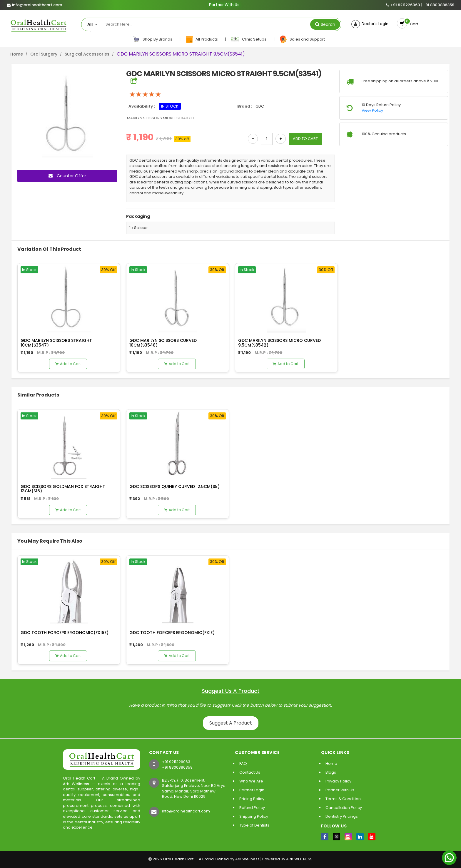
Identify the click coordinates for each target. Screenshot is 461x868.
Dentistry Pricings (342, 816)
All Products (202, 39)
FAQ (243, 764)
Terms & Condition (343, 799)
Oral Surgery (44, 54)
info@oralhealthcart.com (186, 811)
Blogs (331, 772)
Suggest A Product (231, 723)
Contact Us (250, 772)
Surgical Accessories (87, 54)
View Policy (372, 111)
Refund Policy (252, 808)
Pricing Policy (252, 799)
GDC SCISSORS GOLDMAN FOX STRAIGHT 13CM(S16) (63, 489)
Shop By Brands (153, 39)
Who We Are (251, 781)
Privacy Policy (338, 781)
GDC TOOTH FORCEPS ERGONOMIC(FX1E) (172, 633)
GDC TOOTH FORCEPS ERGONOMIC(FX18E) (65, 633)
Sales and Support (302, 39)
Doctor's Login (374, 24)
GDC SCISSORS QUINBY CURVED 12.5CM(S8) (174, 486)
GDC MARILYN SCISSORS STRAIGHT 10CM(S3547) (56, 343)
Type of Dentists (254, 825)
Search (328, 24)
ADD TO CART (305, 139)
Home (17, 54)
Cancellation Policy (344, 808)
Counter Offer (67, 176)
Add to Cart (68, 364)
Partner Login (252, 790)
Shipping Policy (254, 816)
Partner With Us (224, 5)
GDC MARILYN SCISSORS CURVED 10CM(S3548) (163, 343)
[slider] (145, 94)
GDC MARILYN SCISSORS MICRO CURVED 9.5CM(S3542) (279, 343)
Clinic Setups (249, 39)
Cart (413, 24)
